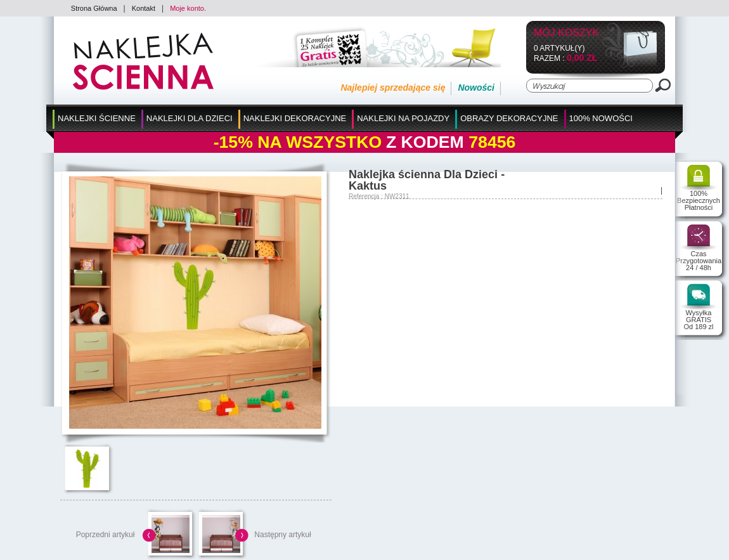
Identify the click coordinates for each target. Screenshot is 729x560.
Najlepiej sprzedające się (393, 88)
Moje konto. (188, 8)
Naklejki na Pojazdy (403, 118)
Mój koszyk (566, 33)
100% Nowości (601, 118)
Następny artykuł (282, 535)
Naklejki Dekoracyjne (295, 118)
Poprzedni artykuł (106, 535)
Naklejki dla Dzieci (190, 118)
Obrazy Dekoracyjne (509, 118)
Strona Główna (94, 8)
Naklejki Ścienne (97, 118)
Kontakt (144, 8)
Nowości (476, 88)
